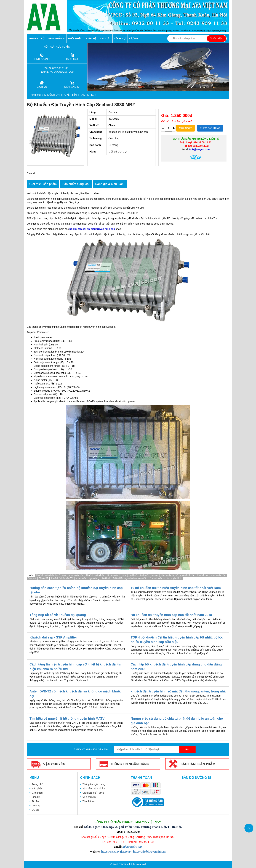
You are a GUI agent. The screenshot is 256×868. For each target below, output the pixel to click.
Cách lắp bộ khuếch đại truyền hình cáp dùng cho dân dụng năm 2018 (176, 667)
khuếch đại (203, 575)
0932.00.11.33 (61, 68)
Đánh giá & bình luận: (110, 184)
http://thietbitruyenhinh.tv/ (150, 852)
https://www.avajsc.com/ (116, 852)
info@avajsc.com (62, 72)
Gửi (187, 749)
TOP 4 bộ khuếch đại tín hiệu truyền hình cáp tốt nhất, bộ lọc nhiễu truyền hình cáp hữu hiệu (177, 640)
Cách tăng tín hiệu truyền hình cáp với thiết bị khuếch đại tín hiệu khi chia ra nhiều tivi (75, 667)
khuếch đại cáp (76, 575)
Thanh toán (89, 801)
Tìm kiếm (217, 39)
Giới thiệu (75, 38)
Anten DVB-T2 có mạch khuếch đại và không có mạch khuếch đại (76, 694)
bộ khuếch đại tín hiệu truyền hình (165, 578)
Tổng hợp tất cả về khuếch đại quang (58, 615)
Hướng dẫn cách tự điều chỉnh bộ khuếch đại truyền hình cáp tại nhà (76, 590)
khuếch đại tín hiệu (95, 575)
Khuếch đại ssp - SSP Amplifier (53, 637)
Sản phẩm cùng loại (76, 184)
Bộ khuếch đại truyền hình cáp (143, 575)
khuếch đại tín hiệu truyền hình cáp (178, 575)
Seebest (32, 578)
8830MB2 (43, 578)
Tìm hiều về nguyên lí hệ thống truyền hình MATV (67, 719)
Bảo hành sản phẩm (94, 788)
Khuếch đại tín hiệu (117, 575)
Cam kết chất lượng (93, 793)
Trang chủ (36, 38)
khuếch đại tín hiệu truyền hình (51, 575)
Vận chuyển (89, 797)
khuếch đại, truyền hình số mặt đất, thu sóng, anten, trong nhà (178, 691)
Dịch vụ (120, 38)
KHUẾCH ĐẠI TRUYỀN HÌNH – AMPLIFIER (70, 95)
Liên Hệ (91, 38)
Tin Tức (105, 38)
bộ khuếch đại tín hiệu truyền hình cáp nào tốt (124, 578)
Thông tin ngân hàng (94, 784)
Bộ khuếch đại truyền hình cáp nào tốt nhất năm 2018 (171, 615)
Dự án (134, 38)
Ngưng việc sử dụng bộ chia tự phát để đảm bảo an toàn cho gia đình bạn (177, 721)
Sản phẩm (56, 38)
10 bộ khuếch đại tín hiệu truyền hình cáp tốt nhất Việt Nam (176, 588)
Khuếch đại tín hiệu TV (62, 578)
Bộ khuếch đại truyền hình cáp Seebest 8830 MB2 (81, 105)
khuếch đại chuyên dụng (88, 578)
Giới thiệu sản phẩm (43, 184)
